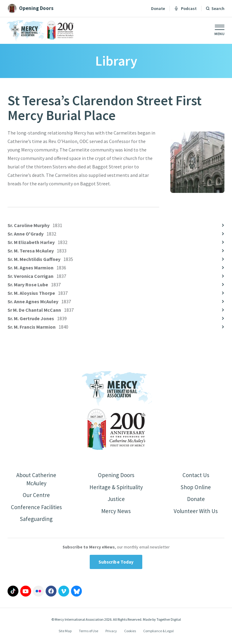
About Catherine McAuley (36, 479)
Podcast (185, 8)
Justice (116, 500)
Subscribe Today (116, 564)
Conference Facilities (36, 508)
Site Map (65, 633)
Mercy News (116, 512)
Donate (158, 8)
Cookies (130, 633)
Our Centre (36, 496)
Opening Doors (116, 475)
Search (218, 8)
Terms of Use (89, 633)
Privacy (111, 633)
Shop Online (196, 488)
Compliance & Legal (158, 633)
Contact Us (196, 475)
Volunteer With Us (196, 512)
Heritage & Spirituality (116, 488)
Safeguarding (36, 521)
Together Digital (169, 622)
